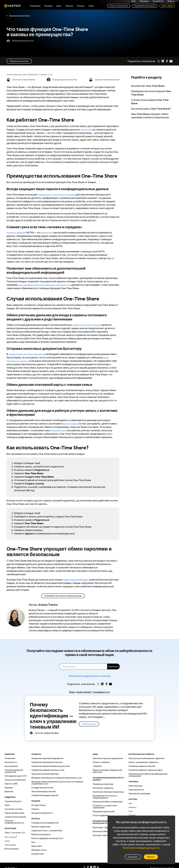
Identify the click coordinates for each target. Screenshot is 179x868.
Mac (130, 803)
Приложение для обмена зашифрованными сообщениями (148, 775)
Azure (7, 841)
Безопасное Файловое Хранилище (108, 792)
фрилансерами (71, 424)
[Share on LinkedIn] (163, 61)
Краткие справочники (41, 827)
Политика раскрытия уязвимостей (14, 771)
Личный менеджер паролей (44, 791)
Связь (7, 805)
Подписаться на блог (19, 61)
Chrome (132, 815)
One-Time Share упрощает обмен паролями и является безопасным (150, 116)
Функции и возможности (42, 813)
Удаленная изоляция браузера (45, 774)
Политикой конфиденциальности (141, 848)
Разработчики (38, 854)
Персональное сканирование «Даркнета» (147, 758)
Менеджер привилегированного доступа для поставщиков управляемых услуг (57, 783)
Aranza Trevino (48, 605)
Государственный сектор (42, 788)
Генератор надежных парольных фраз (146, 770)
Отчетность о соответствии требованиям (105, 807)
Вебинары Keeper (39, 850)
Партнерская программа (139, 794)
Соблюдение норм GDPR (16, 776)
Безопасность (11, 762)
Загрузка (69, 8)
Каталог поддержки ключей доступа (47, 838)
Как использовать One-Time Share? (151, 109)
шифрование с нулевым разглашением (60, 195)
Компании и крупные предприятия (108, 758)
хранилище (87, 130)
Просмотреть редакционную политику (89, 676)
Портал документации (14, 813)
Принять (151, 857)
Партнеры (144, 2)
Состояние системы (13, 809)
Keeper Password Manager (78, 580)
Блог (134, 2)
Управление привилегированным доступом (51, 766)
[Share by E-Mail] (171, 61)
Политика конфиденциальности (14, 822)
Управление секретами (103, 784)
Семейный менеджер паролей (45, 795)
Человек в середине (18, 232)
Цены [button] (59, 8)
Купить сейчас (167, 8)
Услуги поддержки (101, 815)
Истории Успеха (38, 805)
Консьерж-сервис (101, 835)
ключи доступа (71, 285)
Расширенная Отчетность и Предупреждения (105, 797)
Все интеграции (12, 849)
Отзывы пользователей (15, 780)
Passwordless (10, 845)
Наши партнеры (136, 786)
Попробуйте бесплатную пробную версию (63, 596)
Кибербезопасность (20, 41)
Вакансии (9, 791)
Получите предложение (119, 8)
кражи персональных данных (29, 361)
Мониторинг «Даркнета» (103, 788)
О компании (10, 758)
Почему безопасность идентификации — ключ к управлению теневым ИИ (53, 716)
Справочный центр (13, 801)
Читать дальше (89, 724)
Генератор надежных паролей (142, 766)
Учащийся (97, 766)
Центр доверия (11, 766)
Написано (47, 733)
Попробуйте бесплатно (145, 8)
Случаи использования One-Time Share (150, 102)
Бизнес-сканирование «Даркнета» (144, 762)
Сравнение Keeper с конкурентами (47, 831)
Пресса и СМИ (11, 784)
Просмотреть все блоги (19, 16)
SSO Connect (11, 837)
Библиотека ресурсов (41, 834)
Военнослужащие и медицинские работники (108, 771)
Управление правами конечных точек (48, 770)
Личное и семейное (101, 762)
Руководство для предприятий (45, 823)
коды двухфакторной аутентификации (40, 285)
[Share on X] (159, 61)
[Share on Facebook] (167, 61)
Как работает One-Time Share (148, 86)
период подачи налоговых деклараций (30, 354)
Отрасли (35, 809)
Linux (131, 811)
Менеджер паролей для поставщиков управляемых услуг (57, 778)
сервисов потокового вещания (89, 325)
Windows (132, 807)
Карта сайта (37, 846)
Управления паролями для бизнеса (47, 762)
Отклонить (133, 857)
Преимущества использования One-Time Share (151, 93)
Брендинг (9, 788)
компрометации (59, 430)
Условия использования (15, 817)
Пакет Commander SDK (15, 833)
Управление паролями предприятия (47, 758)
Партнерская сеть (136, 790)
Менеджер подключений (104, 811)
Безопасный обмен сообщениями (108, 802)
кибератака (51, 232)
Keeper (13, 8)
